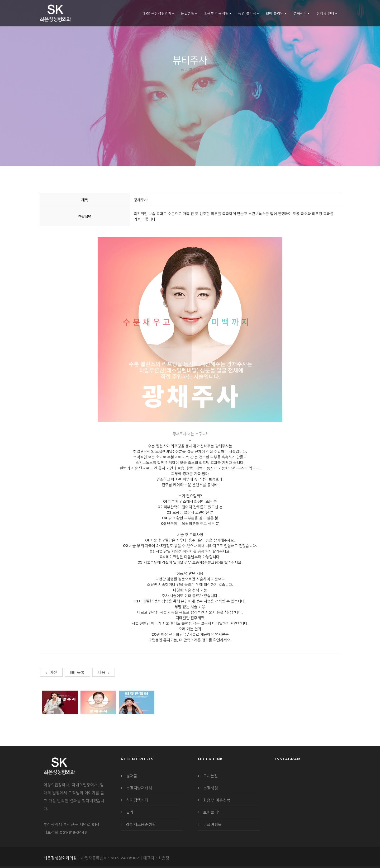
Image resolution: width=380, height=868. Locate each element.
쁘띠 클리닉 (276, 13)
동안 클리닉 (249, 13)
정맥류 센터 (327, 13)
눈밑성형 (189, 13)
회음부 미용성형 (218, 13)
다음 (104, 672)
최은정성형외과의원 (60, 858)
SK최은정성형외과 (159, 13)
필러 (130, 812)
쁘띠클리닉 (212, 812)
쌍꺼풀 (132, 776)
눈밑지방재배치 (139, 788)
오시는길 (211, 776)
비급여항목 (212, 824)
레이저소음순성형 (141, 824)
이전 (51, 672)
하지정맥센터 (137, 800)
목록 (77, 672)
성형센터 (302, 13)
